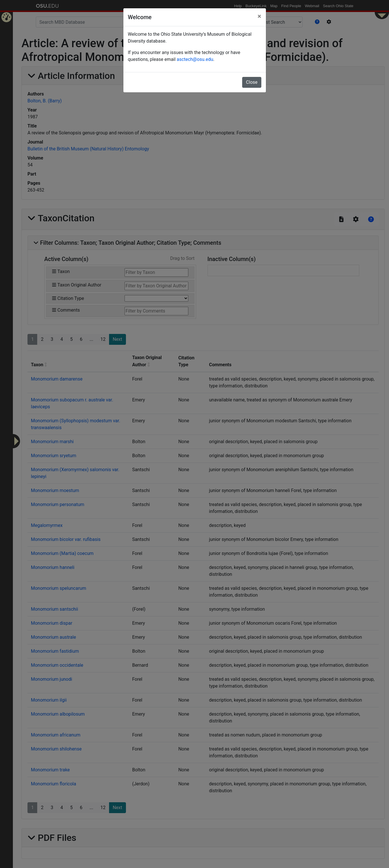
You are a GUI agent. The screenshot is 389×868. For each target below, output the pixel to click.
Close (252, 82)
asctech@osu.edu (195, 59)
